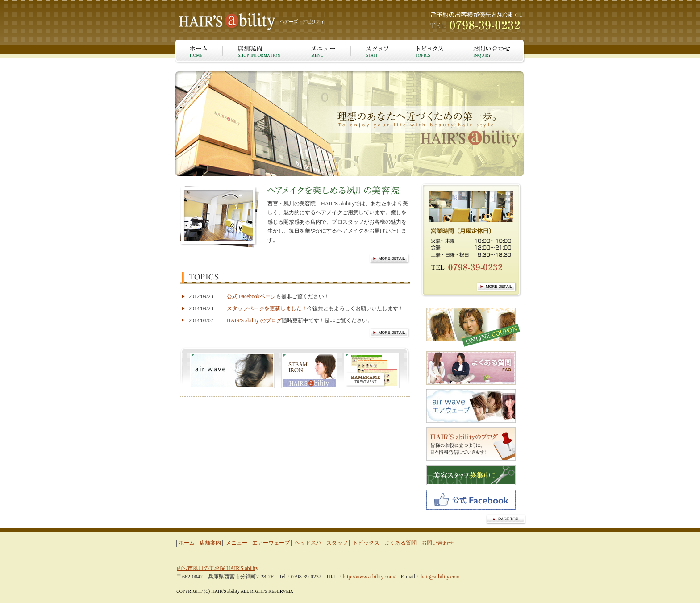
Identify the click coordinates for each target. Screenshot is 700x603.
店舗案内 (210, 543)
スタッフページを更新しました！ (267, 308)
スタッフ (337, 543)
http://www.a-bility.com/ (369, 577)
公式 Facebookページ (251, 296)
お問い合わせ (437, 543)
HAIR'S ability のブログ (254, 320)
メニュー (237, 543)
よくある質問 (400, 543)
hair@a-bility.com (440, 577)
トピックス (366, 543)
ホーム (187, 543)
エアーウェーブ (271, 543)
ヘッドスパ (308, 543)
